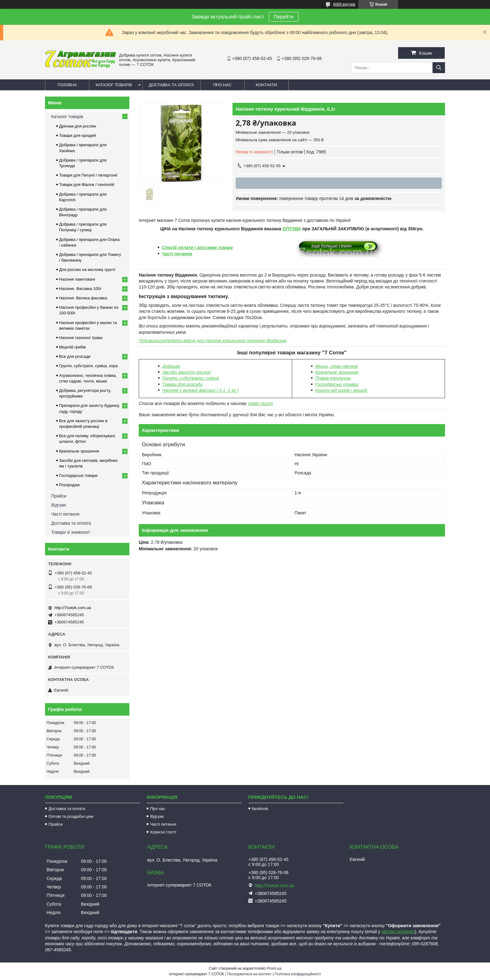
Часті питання (177, 254)
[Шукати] (439, 68)
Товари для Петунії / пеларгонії (88, 175)
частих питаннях (398, 932)
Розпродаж (69, 485)
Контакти (267, 85)
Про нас (222, 85)
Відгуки (59, 505)
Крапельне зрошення (337, 372)
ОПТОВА (292, 229)
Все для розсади (75, 356)
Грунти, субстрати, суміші (190, 378)
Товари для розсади (182, 384)
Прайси (59, 496)
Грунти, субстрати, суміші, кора (88, 366)
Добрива (171, 366)
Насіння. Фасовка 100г (80, 289)
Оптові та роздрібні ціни (71, 816)
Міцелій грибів (72, 347)
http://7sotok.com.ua (73, 608)
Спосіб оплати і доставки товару (197, 247)
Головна (67, 85)
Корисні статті (163, 832)
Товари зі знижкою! (70, 532)
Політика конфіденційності (298, 974)
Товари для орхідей (77, 135)
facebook (260, 809)
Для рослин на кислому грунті (87, 270)
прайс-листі (260, 403)
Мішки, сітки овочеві (337, 366)
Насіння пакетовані (77, 279)
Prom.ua (274, 968)
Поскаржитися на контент (249, 974)
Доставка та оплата (171, 85)
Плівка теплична (333, 378)
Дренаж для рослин (78, 126)
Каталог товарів (114, 85)
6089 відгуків (344, 4)
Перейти (284, 17)
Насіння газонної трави (81, 338)
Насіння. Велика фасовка (83, 298)
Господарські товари (78, 475)
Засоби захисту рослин (186, 372)
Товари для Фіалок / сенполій (87, 185)
